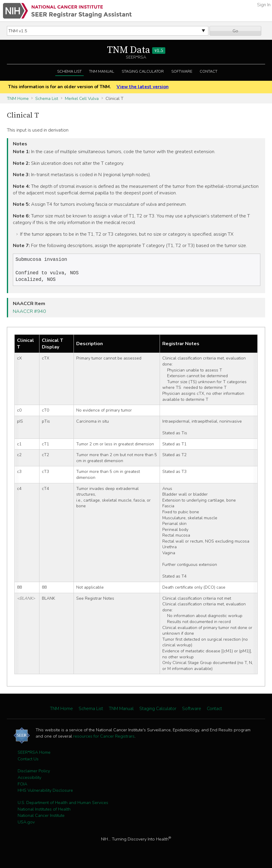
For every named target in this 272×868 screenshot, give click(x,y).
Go (235, 31)
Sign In (264, 5)
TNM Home (18, 98)
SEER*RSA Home (34, 755)
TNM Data (136, 50)
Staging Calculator (143, 71)
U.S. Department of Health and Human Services (63, 805)
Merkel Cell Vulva (82, 98)
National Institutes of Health (44, 811)
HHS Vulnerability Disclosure (45, 793)
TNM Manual (102, 71)
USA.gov (26, 824)
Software (182, 71)
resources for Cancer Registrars (104, 738)
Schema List (69, 71)
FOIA (22, 786)
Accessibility (29, 780)
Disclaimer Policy (34, 773)
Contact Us (28, 761)
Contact (208, 71)
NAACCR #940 (29, 314)
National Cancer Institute (41, 818)
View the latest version (143, 87)
